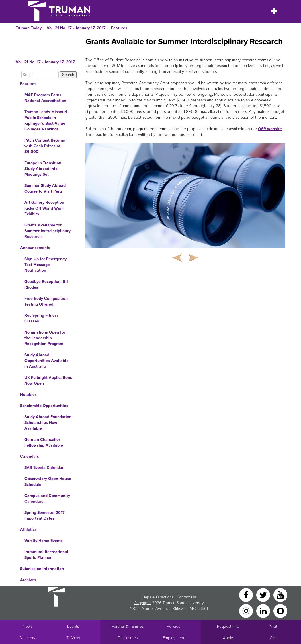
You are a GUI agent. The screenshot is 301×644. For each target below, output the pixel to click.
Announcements (35, 248)
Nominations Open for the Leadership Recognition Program (45, 338)
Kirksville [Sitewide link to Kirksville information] (180, 609)
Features (119, 28)
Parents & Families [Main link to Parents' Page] (128, 626)
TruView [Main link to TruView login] (73, 638)
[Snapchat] (280, 611)
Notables (28, 395)
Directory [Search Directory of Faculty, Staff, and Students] (27, 638)
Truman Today (29, 28)
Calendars (30, 456)
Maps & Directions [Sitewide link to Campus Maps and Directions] (158, 597)
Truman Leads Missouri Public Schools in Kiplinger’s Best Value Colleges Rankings (46, 121)
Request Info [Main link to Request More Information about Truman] (228, 626)
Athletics (28, 530)
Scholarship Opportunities (44, 406)
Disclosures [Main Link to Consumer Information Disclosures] (128, 638)
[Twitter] (264, 595)
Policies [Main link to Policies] (173, 626)
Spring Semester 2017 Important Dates (45, 515)
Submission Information (42, 569)
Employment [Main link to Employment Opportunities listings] (173, 638)
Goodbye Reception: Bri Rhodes (46, 284)
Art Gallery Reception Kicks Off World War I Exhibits (44, 208)
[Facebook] (247, 595)
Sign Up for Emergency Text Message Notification (45, 265)
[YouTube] (280, 595)
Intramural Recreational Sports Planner (46, 555)
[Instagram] (247, 611)
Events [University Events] (73, 626)
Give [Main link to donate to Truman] (274, 638)
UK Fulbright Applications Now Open (48, 380)
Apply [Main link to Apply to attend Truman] (228, 638)
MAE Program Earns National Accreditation (45, 98)
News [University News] (28, 626)
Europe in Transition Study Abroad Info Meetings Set (43, 169)
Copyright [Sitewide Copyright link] (142, 603)
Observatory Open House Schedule (48, 482)
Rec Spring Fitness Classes (42, 318)
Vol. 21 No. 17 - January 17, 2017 (76, 28)
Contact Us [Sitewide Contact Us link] (186, 597)
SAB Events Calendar (44, 468)
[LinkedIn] (264, 611)
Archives (28, 580)
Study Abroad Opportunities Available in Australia (46, 361)
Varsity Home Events (44, 541)
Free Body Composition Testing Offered (46, 301)
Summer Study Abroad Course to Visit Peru (45, 188)
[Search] (40, 75)
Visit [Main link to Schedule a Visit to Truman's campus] (274, 626)
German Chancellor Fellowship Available (44, 442)
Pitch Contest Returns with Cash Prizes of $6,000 (45, 146)
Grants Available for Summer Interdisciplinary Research (47, 231)
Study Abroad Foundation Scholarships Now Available (48, 423)
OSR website (270, 129)
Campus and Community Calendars (47, 499)
